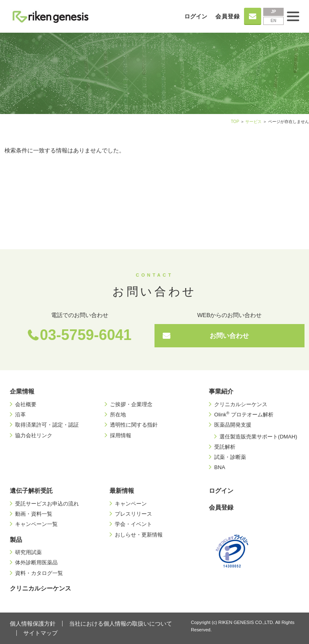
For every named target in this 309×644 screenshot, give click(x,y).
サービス (253, 122)
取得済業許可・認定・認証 (47, 425)
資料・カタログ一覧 (39, 573)
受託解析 (225, 447)
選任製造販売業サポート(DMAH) (258, 437)
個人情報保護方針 (33, 624)
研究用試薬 (28, 552)
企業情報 (22, 391)
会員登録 (228, 16)
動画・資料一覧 (34, 514)
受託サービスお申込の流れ (47, 504)
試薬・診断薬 (230, 457)
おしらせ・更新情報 (139, 535)
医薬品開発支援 (233, 425)
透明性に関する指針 (134, 425)
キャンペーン (131, 504)
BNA (220, 467)
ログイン (196, 16)
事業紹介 (221, 391)
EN (273, 21)
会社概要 (26, 404)
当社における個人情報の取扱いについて (121, 624)
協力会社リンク (34, 435)
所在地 (118, 415)
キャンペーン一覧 (36, 524)
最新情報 (122, 491)
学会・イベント (133, 524)
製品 (16, 540)
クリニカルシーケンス (241, 404)
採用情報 (121, 435)
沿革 (20, 415)
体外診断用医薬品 (36, 562)
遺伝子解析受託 (31, 491)
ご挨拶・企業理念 (131, 404)
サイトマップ (40, 633)
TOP (235, 122)
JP (273, 12)
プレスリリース (133, 514)
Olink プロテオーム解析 (244, 415)
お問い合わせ (229, 336)
